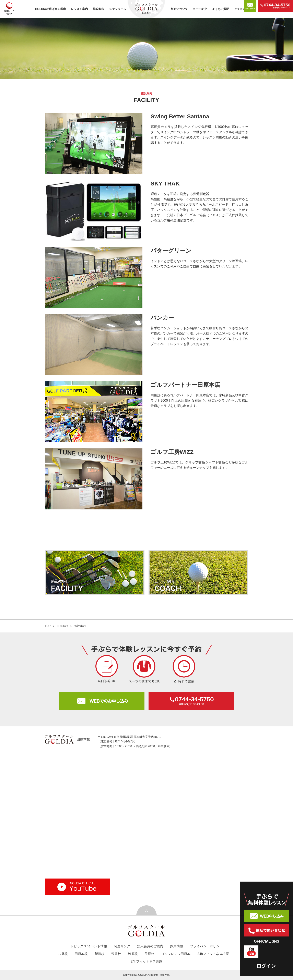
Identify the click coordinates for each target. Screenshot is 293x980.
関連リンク (122, 946)
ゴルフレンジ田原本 (176, 954)
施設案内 (98, 9)
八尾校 (63, 954)
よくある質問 (221, 9)
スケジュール (118, 9)
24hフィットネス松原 (213, 954)
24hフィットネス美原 (147, 961)
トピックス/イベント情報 (89, 946)
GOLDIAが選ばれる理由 (50, 9)
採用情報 (177, 946)
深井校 (116, 954)
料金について (179, 9)
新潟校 (99, 954)
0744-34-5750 (125, 741)
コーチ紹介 (200, 9)
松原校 (133, 954)
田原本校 (62, 626)
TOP (48, 626)
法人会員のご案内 (150, 946)
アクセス (240, 9)
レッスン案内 (79, 9)
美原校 (149, 954)
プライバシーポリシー (206, 946)
